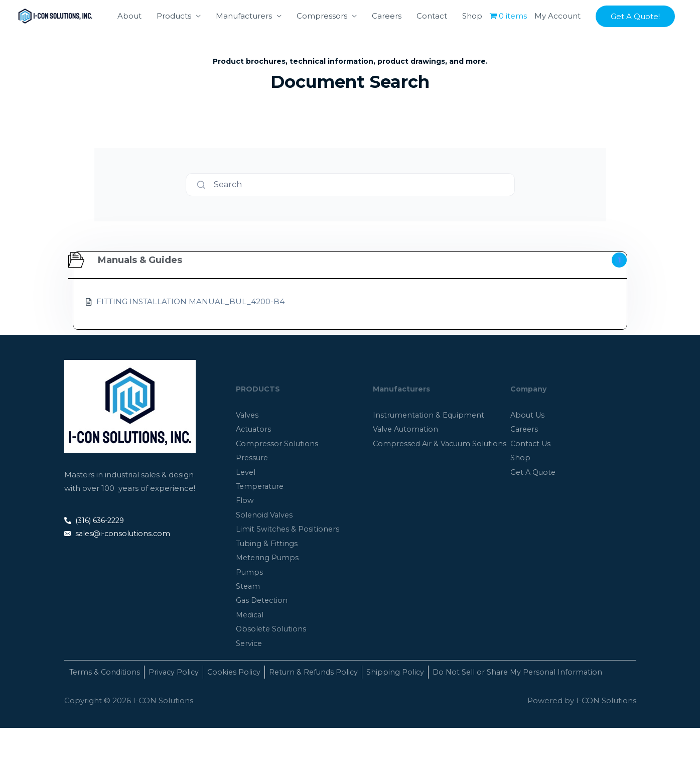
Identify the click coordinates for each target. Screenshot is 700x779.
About (129, 55)
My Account (557, 55)
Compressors (322, 55)
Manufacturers (244, 55)
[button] (635, 55)
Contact (432, 55)
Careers (387, 55)
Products (174, 55)
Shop (472, 55)
